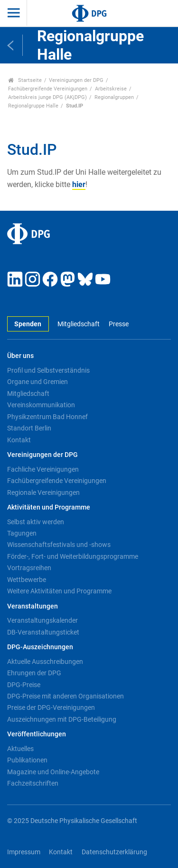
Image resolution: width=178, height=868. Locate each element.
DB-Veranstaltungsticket (43, 632)
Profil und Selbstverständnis (48, 370)
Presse (119, 324)
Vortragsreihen (29, 568)
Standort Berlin (29, 428)
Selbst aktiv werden (36, 522)
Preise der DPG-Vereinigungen (51, 707)
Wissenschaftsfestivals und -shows (59, 545)
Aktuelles (20, 749)
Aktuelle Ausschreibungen (45, 662)
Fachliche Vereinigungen (43, 469)
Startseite (25, 80)
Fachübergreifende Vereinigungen (48, 89)
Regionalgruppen (114, 97)
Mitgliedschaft (79, 324)
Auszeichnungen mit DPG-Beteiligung (62, 719)
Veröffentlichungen (37, 734)
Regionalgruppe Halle (33, 106)
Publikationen (27, 760)
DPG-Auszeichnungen (40, 647)
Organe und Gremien (37, 382)
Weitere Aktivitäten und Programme (59, 591)
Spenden (28, 324)
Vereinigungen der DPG (76, 80)
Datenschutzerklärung (114, 852)
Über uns (20, 356)
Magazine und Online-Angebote (53, 772)
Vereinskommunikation (41, 405)
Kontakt (19, 440)
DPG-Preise (24, 685)
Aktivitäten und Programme (49, 507)
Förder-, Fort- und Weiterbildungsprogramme (73, 556)
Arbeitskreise (111, 89)
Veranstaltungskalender (42, 620)
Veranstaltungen (33, 606)
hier (79, 184)
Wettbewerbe (27, 580)
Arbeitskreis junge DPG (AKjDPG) (47, 97)
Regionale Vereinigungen (43, 492)
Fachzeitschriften (33, 783)
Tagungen (22, 533)
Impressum (24, 852)
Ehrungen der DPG (34, 673)
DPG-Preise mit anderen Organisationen (66, 696)
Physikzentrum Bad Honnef (47, 417)
